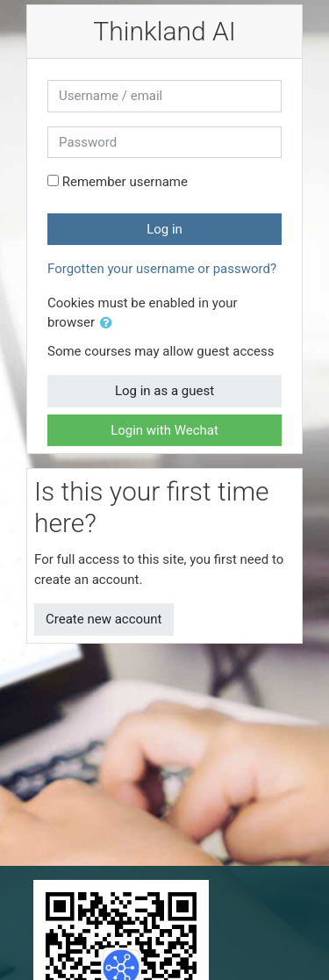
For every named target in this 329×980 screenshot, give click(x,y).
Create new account (104, 619)
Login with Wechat (164, 430)
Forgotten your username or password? (162, 269)
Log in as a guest (164, 391)
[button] (110, 324)
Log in (164, 229)
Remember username (125, 182)
